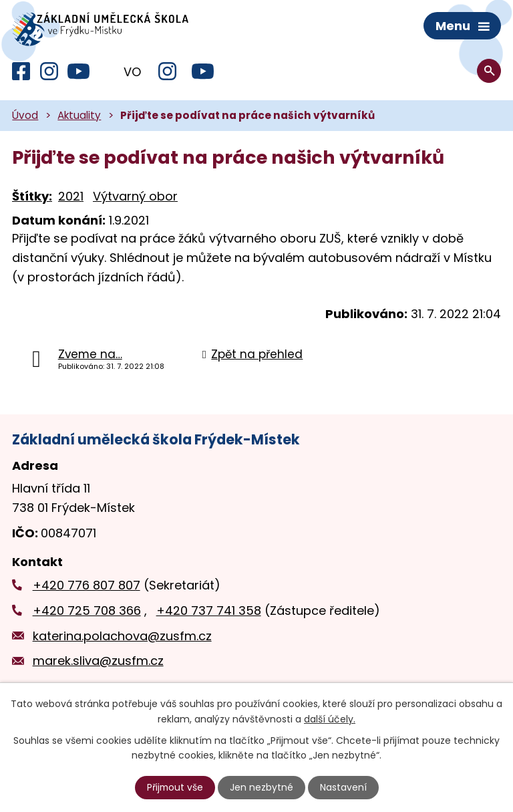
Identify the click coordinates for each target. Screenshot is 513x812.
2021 (71, 198)
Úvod (25, 117)
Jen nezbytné (262, 787)
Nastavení (344, 787)
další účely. (330, 718)
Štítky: (32, 198)
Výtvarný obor (135, 198)
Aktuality (79, 117)
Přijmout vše (175, 787)
